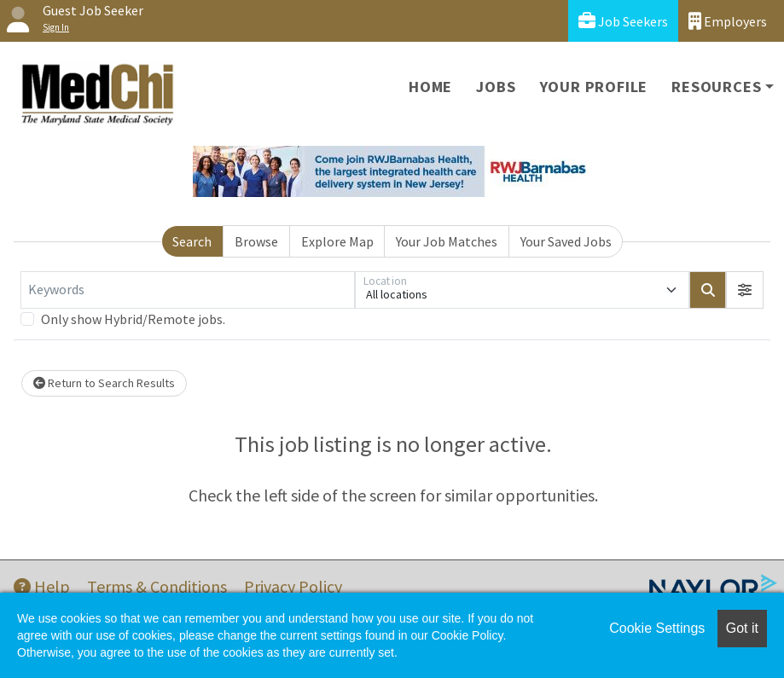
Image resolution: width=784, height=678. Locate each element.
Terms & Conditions (157, 586)
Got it (742, 628)
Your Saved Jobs (566, 241)
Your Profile (594, 87)
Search (192, 241)
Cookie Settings (657, 628)
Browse (256, 241)
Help (42, 586)
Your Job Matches (447, 241)
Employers (728, 21)
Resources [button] (716, 87)
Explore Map (337, 241)
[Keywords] (188, 290)
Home (430, 87)
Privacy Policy (293, 586)
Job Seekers (623, 21)
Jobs (496, 87)
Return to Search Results (104, 383)
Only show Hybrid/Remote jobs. (133, 319)
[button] (745, 290)
